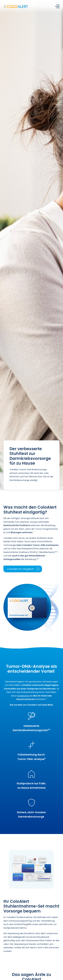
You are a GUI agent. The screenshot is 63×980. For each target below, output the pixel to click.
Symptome (23, 696)
